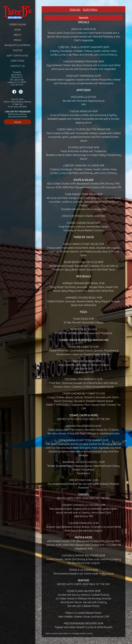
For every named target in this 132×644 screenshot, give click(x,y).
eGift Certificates (17, 56)
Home (17, 30)
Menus (17, 40)
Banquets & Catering (17, 45)
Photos (18, 50)
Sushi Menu (90, 9)
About (17, 35)
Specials (75, 9)
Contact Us (18, 66)
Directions (17, 61)
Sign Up (18, 122)
